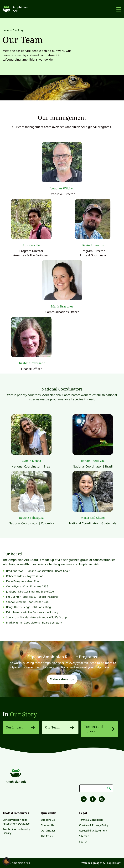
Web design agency (94, 863)
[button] (6, 861)
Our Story (23, 714)
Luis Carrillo (31, 245)
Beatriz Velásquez (31, 518)
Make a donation (62, 679)
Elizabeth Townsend (31, 363)
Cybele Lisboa (31, 461)
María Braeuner (62, 306)
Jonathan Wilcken (62, 188)
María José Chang (93, 518)
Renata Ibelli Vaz (93, 461)
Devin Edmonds (93, 245)
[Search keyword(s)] (96, 788)
